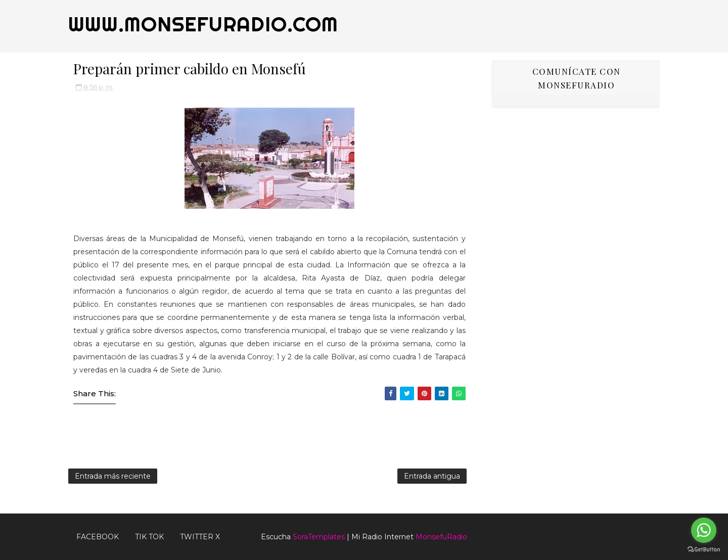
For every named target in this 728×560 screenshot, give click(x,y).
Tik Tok (149, 537)
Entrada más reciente (113, 476)
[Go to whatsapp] (704, 530)
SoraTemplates (319, 537)
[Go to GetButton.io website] (704, 550)
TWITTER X (200, 537)
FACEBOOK (98, 537)
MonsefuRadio (441, 537)
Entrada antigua (432, 476)
